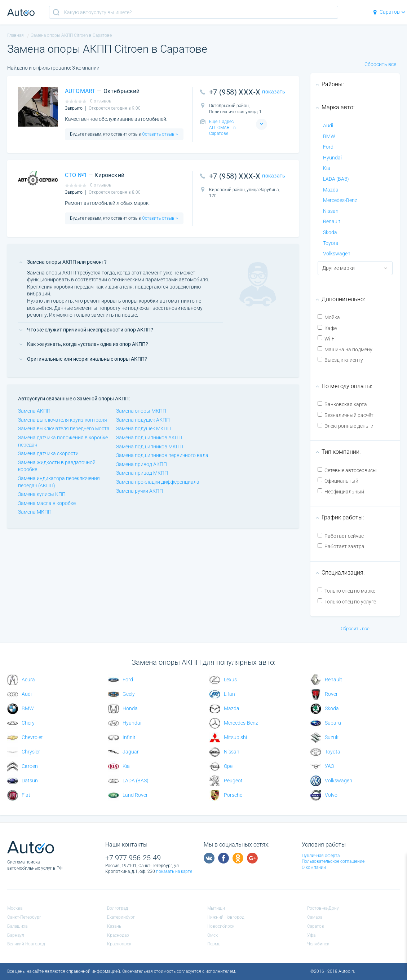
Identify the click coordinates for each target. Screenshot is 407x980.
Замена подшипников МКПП (150, 447)
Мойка (329, 317)
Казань (114, 926)
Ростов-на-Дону (323, 908)
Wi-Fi (327, 339)
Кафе (327, 328)
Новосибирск (221, 926)
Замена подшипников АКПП (149, 438)
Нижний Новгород (226, 917)
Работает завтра (341, 546)
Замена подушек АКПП (143, 420)
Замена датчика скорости (48, 453)
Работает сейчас (341, 536)
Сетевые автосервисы (347, 470)
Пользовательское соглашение (333, 861)
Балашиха (17, 926)
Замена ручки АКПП (140, 491)
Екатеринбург (121, 917)
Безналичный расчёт (346, 415)
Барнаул (16, 935)
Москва (15, 908)
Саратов (389, 12)
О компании (314, 867)
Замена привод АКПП (141, 464)
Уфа (311, 935)
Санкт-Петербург (24, 917)
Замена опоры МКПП (141, 411)
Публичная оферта (321, 856)
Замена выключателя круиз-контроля (63, 420)
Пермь (214, 944)
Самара (315, 917)
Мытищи (216, 908)
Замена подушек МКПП (143, 429)
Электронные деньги (346, 426)
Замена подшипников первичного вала (162, 455)
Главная (16, 35)
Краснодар (118, 935)
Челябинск (318, 944)
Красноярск (119, 944)
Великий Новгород (26, 944)
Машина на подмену (345, 349)
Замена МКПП (35, 512)
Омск (213, 935)
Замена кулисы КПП (42, 494)
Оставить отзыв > (159, 134)
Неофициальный (341, 491)
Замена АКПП (34, 411)
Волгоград (118, 908)
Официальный (338, 481)
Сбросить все (380, 64)
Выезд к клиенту (340, 360)
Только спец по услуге (347, 601)
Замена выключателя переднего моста (64, 429)
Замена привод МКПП (142, 473)
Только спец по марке (346, 591)
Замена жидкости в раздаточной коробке (57, 466)
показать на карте (174, 871)
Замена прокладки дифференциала (158, 482)
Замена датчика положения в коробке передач (63, 441)
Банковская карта (342, 404)
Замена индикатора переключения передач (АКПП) (59, 482)
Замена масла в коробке (47, 503)
